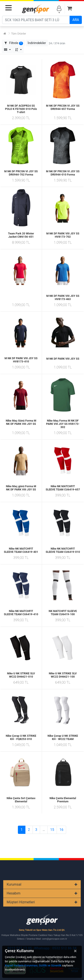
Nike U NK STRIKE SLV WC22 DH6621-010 (21, 675)
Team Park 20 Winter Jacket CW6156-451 (21, 235)
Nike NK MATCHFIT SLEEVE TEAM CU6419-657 (63, 488)
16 (61, 830)
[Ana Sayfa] (5, 34)
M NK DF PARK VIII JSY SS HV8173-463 (63, 297)
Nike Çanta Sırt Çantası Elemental (21, 800)
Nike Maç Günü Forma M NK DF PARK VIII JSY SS (21, 422)
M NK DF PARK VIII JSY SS (63, 359)
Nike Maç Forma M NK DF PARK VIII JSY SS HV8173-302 (63, 424)
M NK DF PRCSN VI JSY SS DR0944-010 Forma (63, 173)
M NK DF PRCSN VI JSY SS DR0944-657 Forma (63, 107)
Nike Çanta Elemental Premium (63, 800)
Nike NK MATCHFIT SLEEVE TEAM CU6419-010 (63, 550)
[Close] (75, 951)
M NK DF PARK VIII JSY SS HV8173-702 (63, 235)
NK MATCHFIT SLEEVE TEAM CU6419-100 (63, 613)
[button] (37, 43)
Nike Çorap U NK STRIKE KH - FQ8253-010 (21, 737)
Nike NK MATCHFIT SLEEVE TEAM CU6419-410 (21, 613)
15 (52, 830)
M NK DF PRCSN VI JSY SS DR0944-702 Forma (21, 173)
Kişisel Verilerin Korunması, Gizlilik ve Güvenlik (33, 965)
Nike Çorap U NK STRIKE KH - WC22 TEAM (63, 737)
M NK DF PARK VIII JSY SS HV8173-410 (21, 360)
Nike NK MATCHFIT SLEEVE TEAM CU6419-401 (21, 550)
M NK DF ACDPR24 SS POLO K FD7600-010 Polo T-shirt (21, 109)
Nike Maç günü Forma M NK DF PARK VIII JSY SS (21, 488)
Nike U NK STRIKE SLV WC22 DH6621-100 (63, 675)
